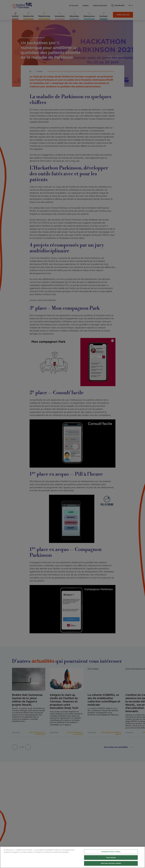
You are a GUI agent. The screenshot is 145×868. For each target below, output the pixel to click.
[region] (72, 857)
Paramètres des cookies (111, 852)
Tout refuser (111, 858)
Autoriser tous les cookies (111, 863)
